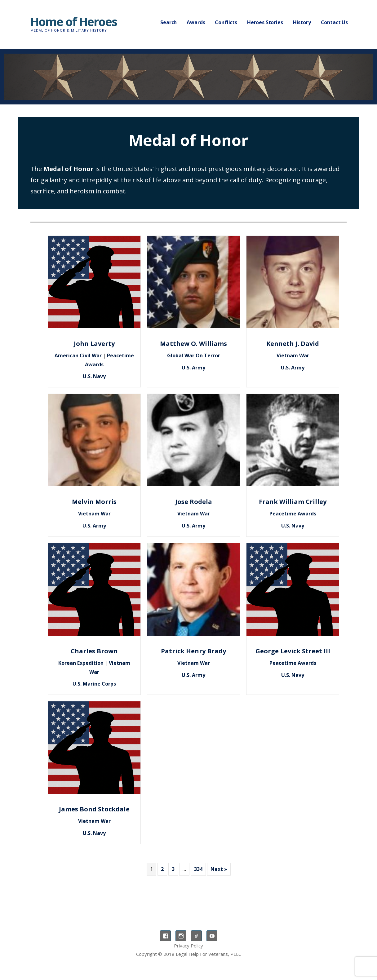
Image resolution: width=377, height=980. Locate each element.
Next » (219, 869)
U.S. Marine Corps (94, 684)
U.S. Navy (94, 376)
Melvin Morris (94, 502)
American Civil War (78, 355)
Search (169, 22)
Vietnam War (293, 355)
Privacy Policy (188, 946)
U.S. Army (193, 368)
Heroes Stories (265, 22)
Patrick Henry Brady (193, 651)
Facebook (165, 936)
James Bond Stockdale (94, 809)
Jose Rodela (194, 502)
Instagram (181, 936)
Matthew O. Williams (193, 344)
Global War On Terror (194, 355)
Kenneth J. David (293, 344)
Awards (196, 22)
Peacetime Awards (293, 514)
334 (198, 869)
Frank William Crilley (293, 502)
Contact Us (334, 22)
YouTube (212, 936)
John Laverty (94, 344)
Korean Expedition (81, 663)
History (302, 22)
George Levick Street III (293, 651)
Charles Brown (94, 651)
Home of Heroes (74, 21)
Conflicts (226, 22)
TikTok (196, 936)
